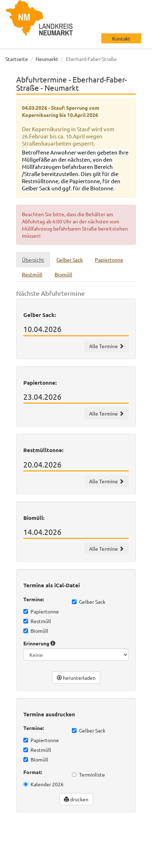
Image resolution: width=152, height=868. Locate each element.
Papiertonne (41, 611)
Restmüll (37, 621)
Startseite (17, 59)
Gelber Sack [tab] (70, 260)
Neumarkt (47, 59)
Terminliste (88, 774)
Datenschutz (27, 861)
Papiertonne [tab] (109, 260)
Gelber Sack (89, 602)
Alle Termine (107, 346)
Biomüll (36, 631)
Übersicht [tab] (33, 260)
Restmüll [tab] (32, 274)
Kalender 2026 (43, 784)
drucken (76, 799)
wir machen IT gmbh (110, 839)
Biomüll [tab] (63, 274)
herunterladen (76, 678)
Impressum (62, 861)
